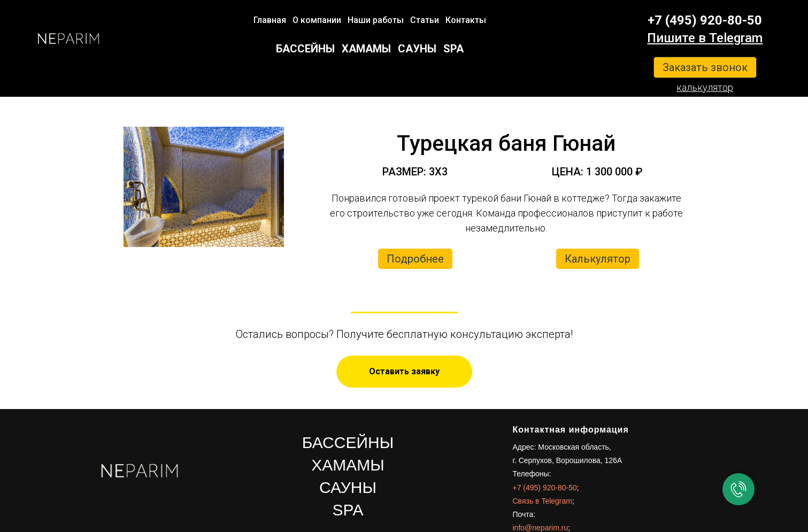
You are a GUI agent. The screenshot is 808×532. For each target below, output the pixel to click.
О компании (317, 20)
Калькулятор (598, 259)
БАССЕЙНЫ (305, 49)
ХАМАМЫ (366, 49)
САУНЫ (417, 49)
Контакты (466, 20)
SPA (453, 49)
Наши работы (376, 20)
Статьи (425, 20)
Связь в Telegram (542, 501)
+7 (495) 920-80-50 (705, 20)
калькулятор (705, 87)
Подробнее (415, 259)
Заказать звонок (705, 67)
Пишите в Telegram (705, 38)
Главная (270, 20)
